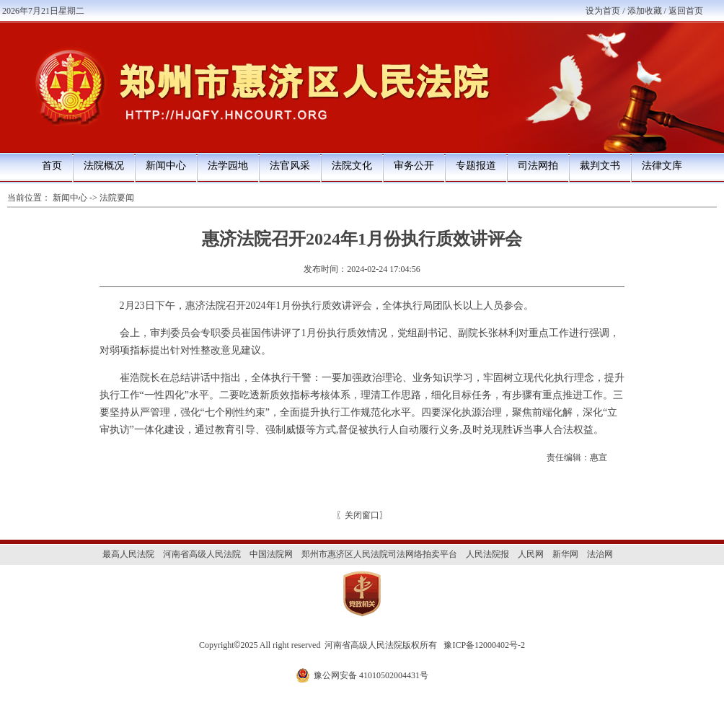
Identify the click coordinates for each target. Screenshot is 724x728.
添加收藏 (645, 11)
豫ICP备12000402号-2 (484, 645)
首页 (52, 166)
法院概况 (104, 166)
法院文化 (352, 166)
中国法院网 (271, 554)
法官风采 (290, 166)
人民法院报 (487, 554)
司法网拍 (538, 166)
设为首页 (603, 11)
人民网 (531, 554)
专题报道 (476, 166)
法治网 (600, 554)
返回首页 (686, 11)
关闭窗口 (362, 515)
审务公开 (414, 166)
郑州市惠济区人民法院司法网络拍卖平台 (379, 554)
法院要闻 (117, 198)
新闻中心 (166, 166)
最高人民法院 (128, 554)
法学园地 (228, 166)
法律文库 (662, 166)
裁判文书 (600, 166)
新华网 (565, 554)
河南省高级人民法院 (202, 554)
